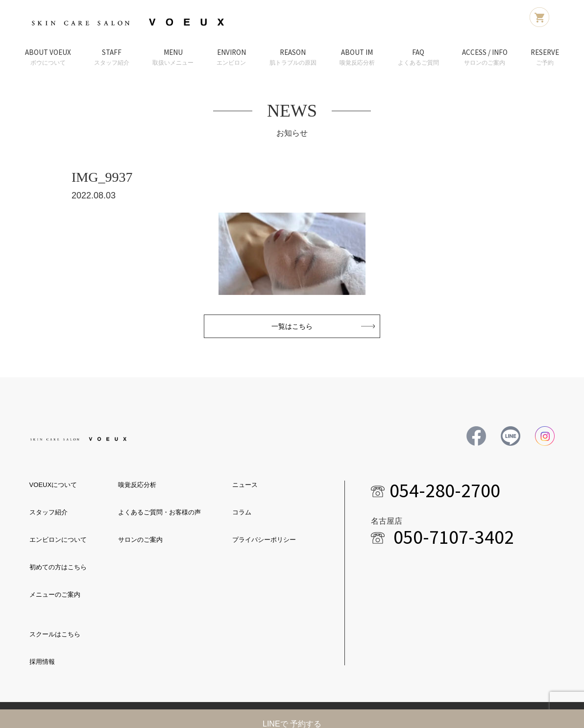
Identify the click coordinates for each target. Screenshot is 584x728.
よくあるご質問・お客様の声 (159, 512)
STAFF (112, 58)
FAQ (418, 58)
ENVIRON (231, 58)
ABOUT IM (357, 58)
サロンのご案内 (140, 540)
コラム (242, 512)
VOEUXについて (53, 485)
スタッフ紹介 (49, 512)
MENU (173, 58)
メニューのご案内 (55, 595)
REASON (293, 58)
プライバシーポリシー (264, 540)
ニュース (245, 485)
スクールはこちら (55, 634)
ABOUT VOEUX (48, 58)
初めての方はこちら (58, 567)
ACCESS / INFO (485, 58)
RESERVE (545, 58)
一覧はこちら (292, 326)
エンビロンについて (58, 540)
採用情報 (42, 662)
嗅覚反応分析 (137, 485)
